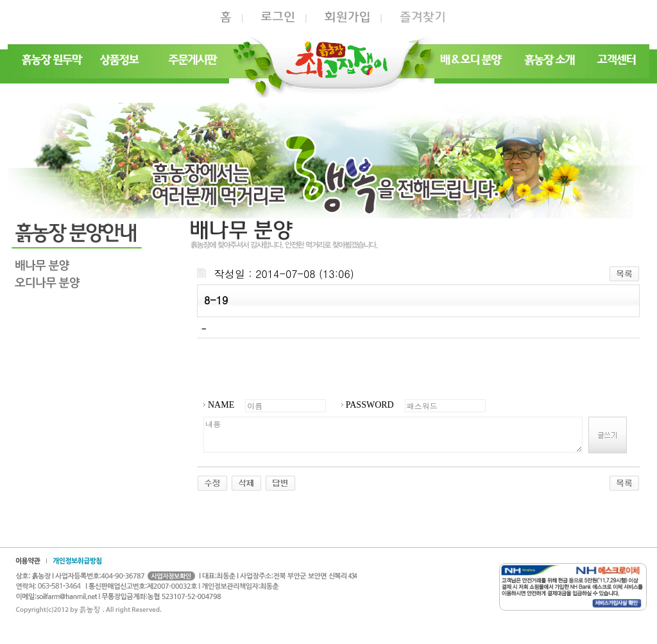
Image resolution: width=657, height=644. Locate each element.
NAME (221, 405)
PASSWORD (370, 405)
